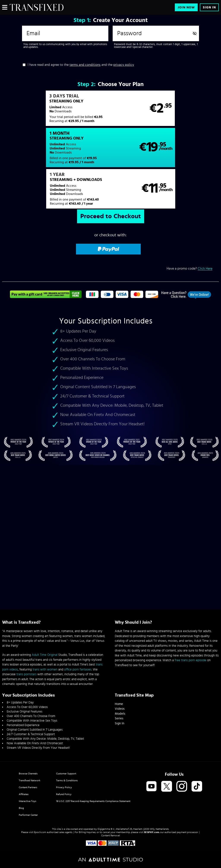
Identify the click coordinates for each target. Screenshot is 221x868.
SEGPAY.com (152, 832)
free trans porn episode (190, 660)
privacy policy (124, 65)
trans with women (45, 669)
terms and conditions (85, 65)
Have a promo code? (189, 232)
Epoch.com (40, 832)
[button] (56, 111)
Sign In (209, 7)
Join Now (186, 7)
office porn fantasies (78, 669)
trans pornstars (26, 674)
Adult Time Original (45, 655)
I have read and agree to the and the (81, 65)
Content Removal (111, 835)
